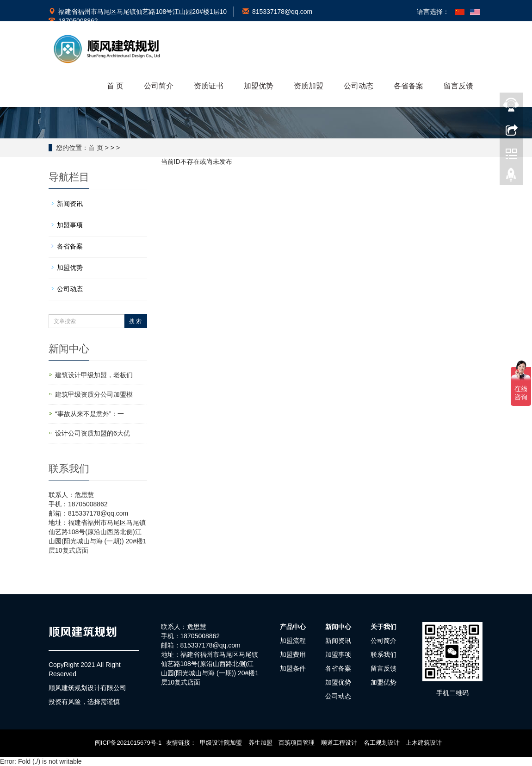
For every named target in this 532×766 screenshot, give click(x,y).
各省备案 (408, 86)
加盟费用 (293, 654)
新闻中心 (338, 627)
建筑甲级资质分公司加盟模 (94, 394)
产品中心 (293, 627)
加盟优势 (259, 86)
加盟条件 (293, 668)
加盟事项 (70, 225)
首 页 (115, 86)
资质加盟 (309, 86)
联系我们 (384, 654)
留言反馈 (458, 86)
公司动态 (359, 86)
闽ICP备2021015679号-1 (128, 743)
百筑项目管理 (297, 743)
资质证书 (209, 86)
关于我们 (384, 627)
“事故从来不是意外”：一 (90, 414)
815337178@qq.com (277, 12)
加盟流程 (293, 641)
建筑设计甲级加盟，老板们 (94, 375)
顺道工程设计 (339, 743)
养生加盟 (260, 743)
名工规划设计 (382, 743)
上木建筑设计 (424, 743)
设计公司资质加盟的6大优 (93, 433)
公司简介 (159, 86)
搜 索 (135, 321)
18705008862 (73, 21)
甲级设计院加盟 (221, 743)
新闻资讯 (70, 204)
